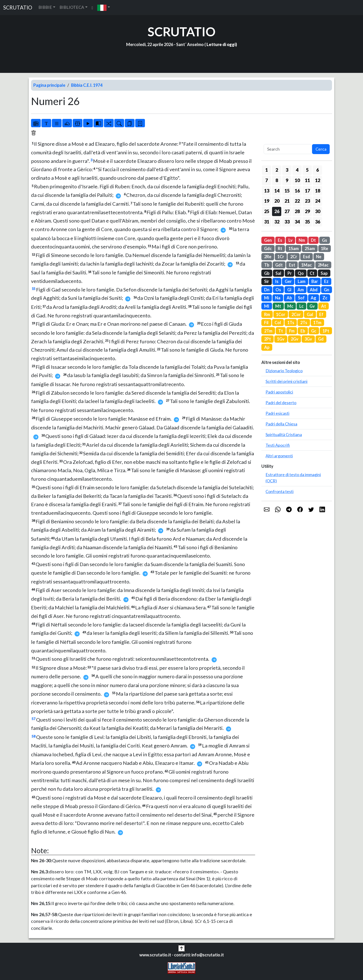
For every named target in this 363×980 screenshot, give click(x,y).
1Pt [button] (326, 331)
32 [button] (277, 222)
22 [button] (297, 201)
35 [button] (307, 222)
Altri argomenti (279, 456)
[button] (104, 8)
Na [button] (278, 298)
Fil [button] (266, 323)
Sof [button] (301, 298)
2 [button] (277, 170)
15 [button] (287, 191)
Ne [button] (319, 257)
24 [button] (318, 201)
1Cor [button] (281, 314)
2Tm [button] (268, 331)
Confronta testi (280, 491)
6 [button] (318, 170)
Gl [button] (289, 290)
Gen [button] (268, 240)
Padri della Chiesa (281, 424)
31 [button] (267, 222)
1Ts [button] (291, 323)
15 (34, 289)
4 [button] (297, 170)
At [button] (324, 306)
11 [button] (307, 180)
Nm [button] (302, 240)
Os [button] (278, 290)
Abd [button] (314, 290)
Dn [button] (267, 290)
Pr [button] (290, 273)
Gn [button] (327, 290)
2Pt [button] (268, 339)
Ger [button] (288, 281)
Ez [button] (326, 281)
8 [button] (277, 180)
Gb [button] (267, 273)
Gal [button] (310, 314)
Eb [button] (303, 331)
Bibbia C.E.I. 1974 (87, 85)
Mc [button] (290, 306)
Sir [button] (267, 281)
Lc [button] (301, 306)
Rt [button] (280, 248)
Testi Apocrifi (278, 445)
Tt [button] (281, 331)
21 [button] (287, 201)
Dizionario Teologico (284, 371)
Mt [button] (278, 306)
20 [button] (277, 201)
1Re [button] (324, 248)
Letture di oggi (221, 44)
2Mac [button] (323, 265)
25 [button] (267, 211)
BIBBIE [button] (45, 7)
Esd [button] (307, 257)
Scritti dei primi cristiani (286, 381)
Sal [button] (278, 273)
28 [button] (297, 211)
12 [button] (318, 180)
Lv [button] (291, 240)
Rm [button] (267, 314)
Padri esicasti (277, 413)
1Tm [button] (317, 323)
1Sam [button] (294, 248)
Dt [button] (313, 240)
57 (34, 719)
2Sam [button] (310, 248)
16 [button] (297, 191)
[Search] (288, 149)
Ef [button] (321, 314)
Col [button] (278, 323)
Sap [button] (324, 273)
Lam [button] (302, 281)
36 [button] (318, 222)
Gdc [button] (268, 248)
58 (34, 736)
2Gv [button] (295, 339)
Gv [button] (312, 306)
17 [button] (307, 191)
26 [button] (277, 211)
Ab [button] (289, 298)
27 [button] (287, 211)
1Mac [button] (307, 265)
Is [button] (277, 281)
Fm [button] (292, 331)
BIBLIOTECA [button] (72, 7)
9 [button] (287, 180)
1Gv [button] (281, 339)
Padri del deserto (281, 403)
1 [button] (267, 170)
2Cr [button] (294, 257)
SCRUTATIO (18, 8)
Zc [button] (325, 298)
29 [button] (307, 211)
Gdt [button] (279, 265)
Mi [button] (267, 298)
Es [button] (280, 240)
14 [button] (277, 191)
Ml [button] (267, 306)
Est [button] (292, 265)
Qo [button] (301, 273)
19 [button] (267, 201)
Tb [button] (267, 265)
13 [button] (267, 191)
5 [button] (307, 170)
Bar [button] (315, 281)
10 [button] (297, 180)
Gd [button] (321, 339)
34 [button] (297, 222)
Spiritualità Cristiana (284, 434)
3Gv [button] (308, 339)
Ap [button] (267, 347)
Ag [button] (313, 298)
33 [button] (287, 222)
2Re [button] (268, 257)
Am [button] (301, 290)
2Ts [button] (304, 323)
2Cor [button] (296, 314)
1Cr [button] (281, 257)
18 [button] (318, 191)
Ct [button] (312, 273)
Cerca (321, 149)
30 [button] (318, 211)
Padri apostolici (279, 392)
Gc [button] (314, 331)
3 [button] (287, 170)
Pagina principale (49, 85)
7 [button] (267, 180)
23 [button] (307, 201)
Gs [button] (325, 240)
